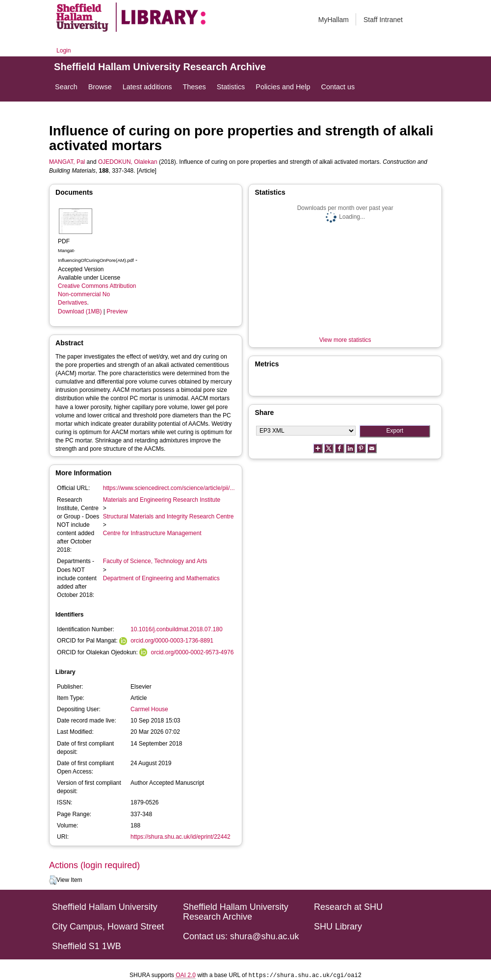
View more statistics (345, 340)
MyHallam (334, 20)
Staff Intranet (383, 20)
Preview (117, 311)
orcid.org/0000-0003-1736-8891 (172, 641)
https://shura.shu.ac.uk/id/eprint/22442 (180, 837)
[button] (53, 880)
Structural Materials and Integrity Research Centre (168, 516)
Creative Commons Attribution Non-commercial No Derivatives (97, 294)
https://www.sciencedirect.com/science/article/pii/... (169, 488)
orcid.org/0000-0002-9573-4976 (193, 652)
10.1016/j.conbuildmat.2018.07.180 (176, 629)
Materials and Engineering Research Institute (162, 500)
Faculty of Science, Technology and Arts (155, 561)
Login (64, 51)
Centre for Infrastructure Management (152, 533)
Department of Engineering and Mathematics (161, 578)
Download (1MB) (80, 311)
